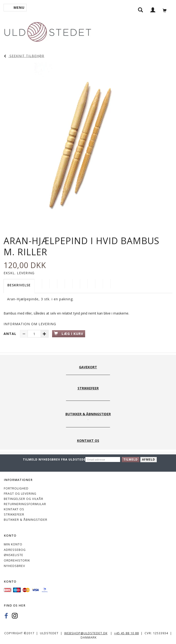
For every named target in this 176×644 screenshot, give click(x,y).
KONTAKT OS (14, 509)
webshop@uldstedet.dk (86, 633)
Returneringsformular (25, 504)
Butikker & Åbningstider (26, 520)
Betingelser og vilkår (24, 499)
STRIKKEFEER (14, 514)
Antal (11, 334)
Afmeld (149, 459)
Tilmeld (131, 459)
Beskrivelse (19, 285)
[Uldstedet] (48, 31)
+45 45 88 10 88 (127, 633)
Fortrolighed (16, 488)
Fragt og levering (20, 494)
